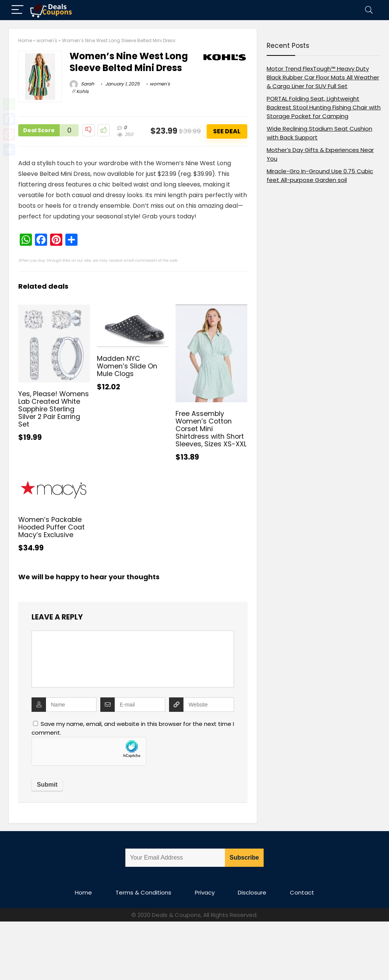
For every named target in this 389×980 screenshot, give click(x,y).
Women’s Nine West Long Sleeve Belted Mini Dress (129, 62)
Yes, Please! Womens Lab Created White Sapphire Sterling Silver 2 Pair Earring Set (54, 409)
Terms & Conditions (143, 892)
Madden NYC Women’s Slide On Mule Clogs (127, 366)
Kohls (82, 91)
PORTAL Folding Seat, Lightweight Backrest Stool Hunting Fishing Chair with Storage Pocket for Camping (324, 107)
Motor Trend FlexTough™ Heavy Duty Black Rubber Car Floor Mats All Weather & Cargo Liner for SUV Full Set (323, 77)
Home (25, 40)
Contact (302, 892)
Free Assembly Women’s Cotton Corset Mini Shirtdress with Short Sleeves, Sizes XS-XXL (211, 429)
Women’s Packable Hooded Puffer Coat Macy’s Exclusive (51, 527)
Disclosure (252, 892)
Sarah (82, 84)
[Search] (369, 10)
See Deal (227, 131)
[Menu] (17, 10)
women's (47, 40)
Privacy (205, 892)
